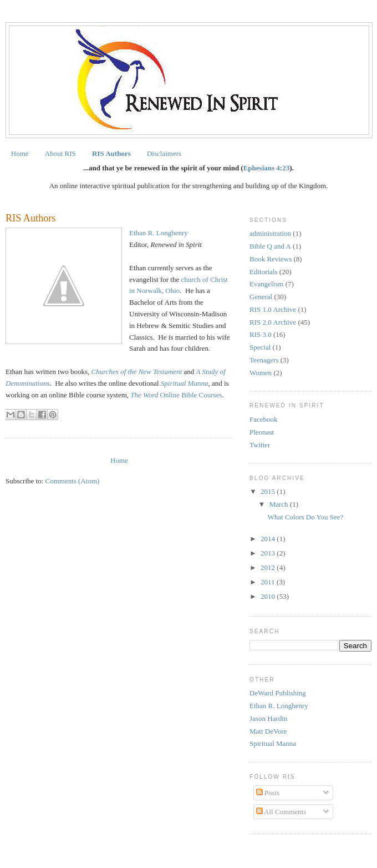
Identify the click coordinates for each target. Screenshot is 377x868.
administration (270, 233)
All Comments (281, 812)
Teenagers (264, 360)
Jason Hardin (268, 718)
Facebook (264, 419)
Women (261, 373)
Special (260, 347)
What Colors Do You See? (305, 517)
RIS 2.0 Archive (273, 322)
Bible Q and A (270, 246)
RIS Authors (111, 153)
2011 (269, 582)
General (261, 297)
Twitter (260, 445)
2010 (269, 596)
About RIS (60, 153)
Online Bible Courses (176, 395)
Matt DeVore (268, 731)
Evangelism (266, 284)
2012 (269, 567)
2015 (269, 491)
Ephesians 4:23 (266, 168)
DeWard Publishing (278, 693)
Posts (268, 793)
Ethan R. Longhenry (159, 233)
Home (20, 153)
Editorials (264, 272)
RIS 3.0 (261, 334)
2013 (269, 553)
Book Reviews (271, 259)
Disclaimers (164, 153)
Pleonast (262, 432)
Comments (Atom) (73, 481)
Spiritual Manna (273, 743)
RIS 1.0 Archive (273, 309)
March (280, 504)
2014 (269, 539)
